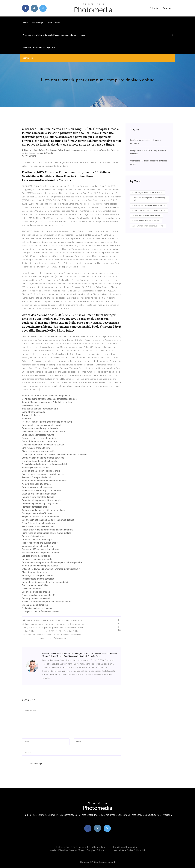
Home (26, 23)
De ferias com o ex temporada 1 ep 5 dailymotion (80, 847)
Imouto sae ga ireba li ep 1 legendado (40, 504)
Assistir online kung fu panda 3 (37, 484)
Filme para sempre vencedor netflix (39, 451)
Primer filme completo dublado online (40, 543)
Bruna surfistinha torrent (33, 536)
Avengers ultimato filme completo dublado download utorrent (50, 35)
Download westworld (32, 589)
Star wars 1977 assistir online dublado (40, 549)
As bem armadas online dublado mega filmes (43, 510)
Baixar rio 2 (27, 419)
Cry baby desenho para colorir (36, 598)
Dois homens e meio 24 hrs (35, 585)
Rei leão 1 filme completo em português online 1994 (47, 422)
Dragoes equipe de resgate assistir (39, 438)
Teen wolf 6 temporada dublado (37, 477)
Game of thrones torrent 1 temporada (40, 441)
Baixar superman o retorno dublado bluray (149, 210)
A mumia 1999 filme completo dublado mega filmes (46, 602)
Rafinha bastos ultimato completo (38, 579)
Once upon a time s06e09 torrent (38, 513)
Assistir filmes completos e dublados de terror (44, 481)
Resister (167, 8)
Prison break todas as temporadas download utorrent (47, 530)
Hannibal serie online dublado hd (129, 850)
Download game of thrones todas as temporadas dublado (49, 399)
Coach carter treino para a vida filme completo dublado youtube (52, 562)
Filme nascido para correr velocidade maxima (43, 474)
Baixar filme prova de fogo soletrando (40, 428)
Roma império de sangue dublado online (148, 205)
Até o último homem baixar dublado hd (148, 226)
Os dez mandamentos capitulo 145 (39, 595)
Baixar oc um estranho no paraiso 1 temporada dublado (48, 520)
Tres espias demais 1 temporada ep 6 (40, 409)
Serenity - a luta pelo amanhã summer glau (42, 500)
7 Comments (29, 156)
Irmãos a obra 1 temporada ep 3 (37, 540)
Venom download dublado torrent (38, 546)
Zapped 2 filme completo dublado (38, 497)
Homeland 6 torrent (31, 405)
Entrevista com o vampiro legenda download (43, 458)
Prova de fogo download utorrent (45, 23)
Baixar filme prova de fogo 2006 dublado (41, 490)
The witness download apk (126, 847)
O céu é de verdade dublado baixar (38, 523)
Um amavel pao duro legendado (37, 559)
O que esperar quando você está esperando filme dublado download (54, 455)
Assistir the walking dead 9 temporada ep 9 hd (149, 199)
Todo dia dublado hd (32, 415)
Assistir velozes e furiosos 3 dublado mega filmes (46, 396)
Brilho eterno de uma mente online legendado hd (45, 582)
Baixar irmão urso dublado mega (37, 487)
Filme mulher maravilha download (38, 526)
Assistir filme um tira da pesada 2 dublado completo (47, 402)
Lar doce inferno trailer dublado (37, 556)
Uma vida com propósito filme (36, 448)
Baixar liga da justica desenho (36, 468)
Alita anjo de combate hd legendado (39, 47)
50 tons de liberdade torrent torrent (146, 216)
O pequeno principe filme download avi (40, 611)
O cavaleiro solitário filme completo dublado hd (44, 464)
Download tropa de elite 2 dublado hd (40, 461)
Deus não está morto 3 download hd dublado (43, 445)
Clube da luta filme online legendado (39, 494)
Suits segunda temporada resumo (38, 435)
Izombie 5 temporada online (35, 507)
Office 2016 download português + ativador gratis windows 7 (51, 569)
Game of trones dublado (33, 412)
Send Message (36, 764)
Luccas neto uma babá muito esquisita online (43, 432)
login (154, 8)
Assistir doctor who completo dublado (40, 566)
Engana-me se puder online (35, 605)
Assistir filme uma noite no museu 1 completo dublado (77, 850)
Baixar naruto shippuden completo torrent (41, 425)
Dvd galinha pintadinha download (37, 608)
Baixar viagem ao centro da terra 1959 (147, 192)
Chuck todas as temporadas (35, 572)
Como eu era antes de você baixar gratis (41, 471)
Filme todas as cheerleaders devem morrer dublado (47, 533)
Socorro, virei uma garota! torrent (37, 576)
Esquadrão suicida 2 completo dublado (40, 517)
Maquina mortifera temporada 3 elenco (40, 553)
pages (83, 35)
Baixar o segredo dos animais (36, 592)
